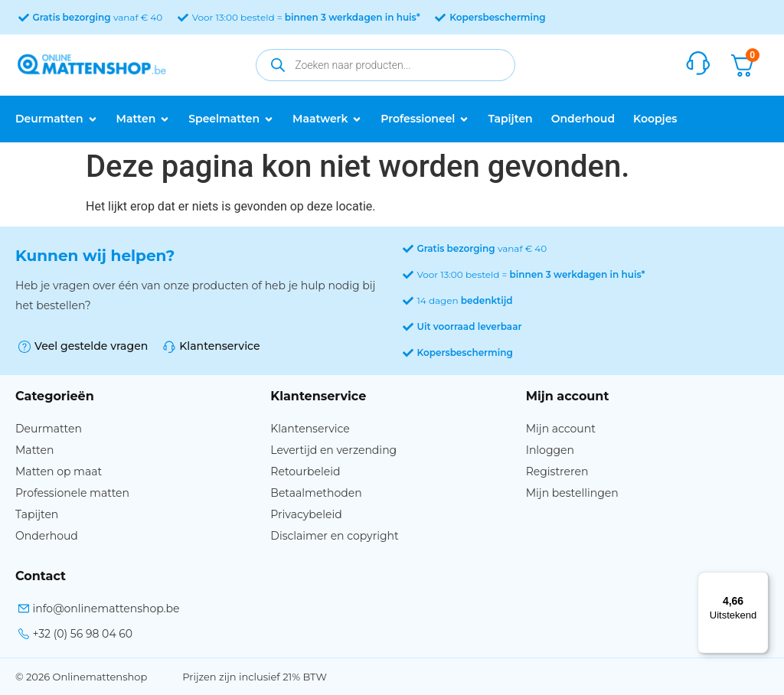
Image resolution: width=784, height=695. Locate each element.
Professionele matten (72, 493)
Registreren (557, 471)
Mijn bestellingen (572, 493)
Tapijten (37, 514)
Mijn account (561, 429)
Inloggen (550, 450)
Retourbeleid (305, 471)
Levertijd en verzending (333, 450)
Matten (34, 450)
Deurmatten (49, 429)
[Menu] (759, 581)
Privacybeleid (306, 514)
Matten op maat (59, 471)
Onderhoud (47, 536)
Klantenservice (310, 429)
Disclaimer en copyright (334, 536)
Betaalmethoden (316, 493)
